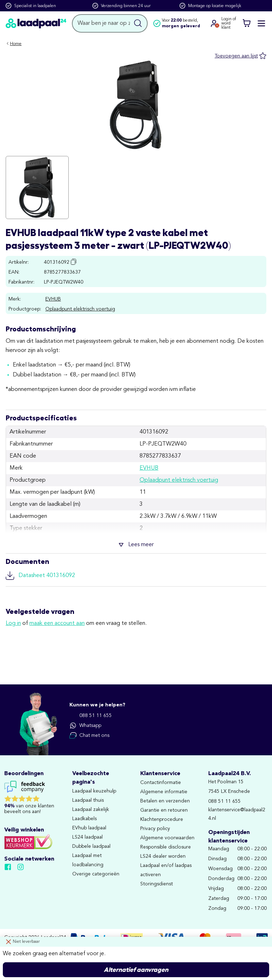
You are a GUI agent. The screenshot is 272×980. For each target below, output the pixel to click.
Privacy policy (155, 829)
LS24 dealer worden (163, 856)
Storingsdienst (157, 884)
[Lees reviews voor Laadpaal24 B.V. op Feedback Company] (34, 799)
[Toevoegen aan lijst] (240, 56)
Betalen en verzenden (165, 801)
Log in (13, 623)
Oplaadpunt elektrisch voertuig (80, 309)
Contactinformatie (161, 783)
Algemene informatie (164, 792)
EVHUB (53, 299)
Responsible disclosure (166, 847)
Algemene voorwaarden (167, 838)
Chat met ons (89, 735)
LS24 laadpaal (87, 837)
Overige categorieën (96, 874)
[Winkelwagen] (246, 23)
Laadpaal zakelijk (91, 810)
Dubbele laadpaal (91, 846)
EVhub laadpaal (89, 828)
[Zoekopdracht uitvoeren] (138, 23)
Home (16, 44)
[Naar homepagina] (36, 24)
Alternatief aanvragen (136, 970)
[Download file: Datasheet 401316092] (136, 576)
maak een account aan (57, 623)
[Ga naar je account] (214, 23)
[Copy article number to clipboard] (74, 262)
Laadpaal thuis (88, 800)
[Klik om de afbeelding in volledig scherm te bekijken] (37, 187)
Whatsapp (85, 726)
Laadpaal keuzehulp (94, 791)
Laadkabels (84, 819)
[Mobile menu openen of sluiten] (261, 23)
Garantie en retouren (164, 810)
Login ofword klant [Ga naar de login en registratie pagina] (229, 23)
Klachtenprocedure (162, 819)
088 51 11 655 (91, 716)
